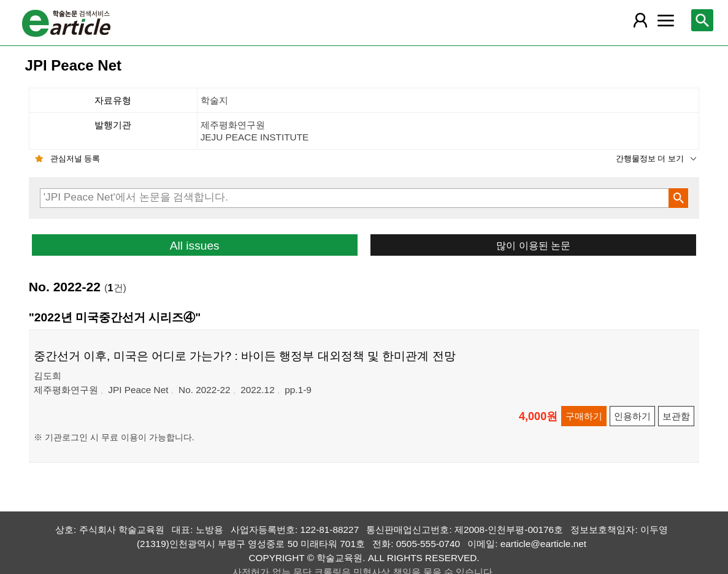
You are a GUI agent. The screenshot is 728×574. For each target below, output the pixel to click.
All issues (195, 246)
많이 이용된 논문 (533, 245)
